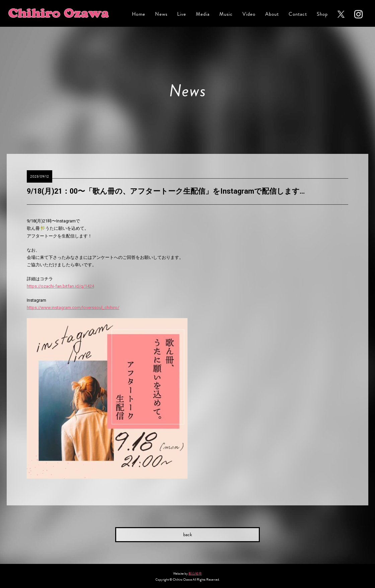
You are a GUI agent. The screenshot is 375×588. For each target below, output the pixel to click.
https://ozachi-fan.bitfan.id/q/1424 (60, 286)
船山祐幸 (195, 573)
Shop (322, 14)
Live (182, 14)
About (272, 14)
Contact (298, 14)
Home (139, 14)
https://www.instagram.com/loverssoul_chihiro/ (73, 308)
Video (249, 14)
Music (226, 14)
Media (203, 14)
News (161, 14)
